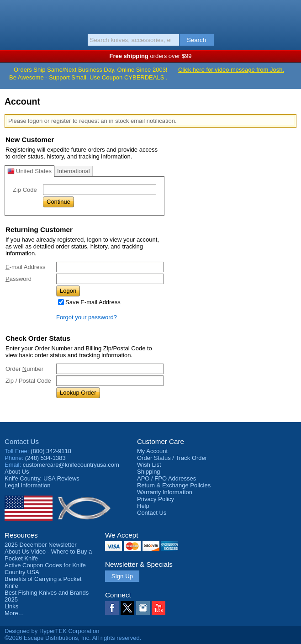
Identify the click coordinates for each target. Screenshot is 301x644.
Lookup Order (78, 393)
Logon (68, 291)
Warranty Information (165, 492)
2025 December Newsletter (41, 545)
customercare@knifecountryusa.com (71, 465)
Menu (11, 15)
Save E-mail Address (93, 302)
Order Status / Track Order (172, 458)
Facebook (112, 608)
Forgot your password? (87, 317)
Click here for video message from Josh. (231, 70)
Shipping (149, 472)
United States (29, 171)
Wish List (149, 465)
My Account (152, 451)
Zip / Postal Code (28, 381)
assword (18, 279)
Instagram (143, 608)
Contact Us (22, 441)
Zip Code (25, 190)
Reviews (42, 478)
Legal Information (27, 485)
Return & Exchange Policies (174, 485)
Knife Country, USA (150, 16)
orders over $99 (151, 56)
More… (14, 613)
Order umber (24, 369)
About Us (17, 472)
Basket (290, 15)
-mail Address (25, 267)
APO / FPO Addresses (166, 478)
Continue (58, 202)
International (74, 171)
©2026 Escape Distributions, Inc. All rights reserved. (73, 638)
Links (11, 606)
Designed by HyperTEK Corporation (52, 631)
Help (143, 506)
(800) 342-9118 (51, 451)
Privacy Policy (156, 499)
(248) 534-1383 (45, 458)
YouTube (158, 608)
